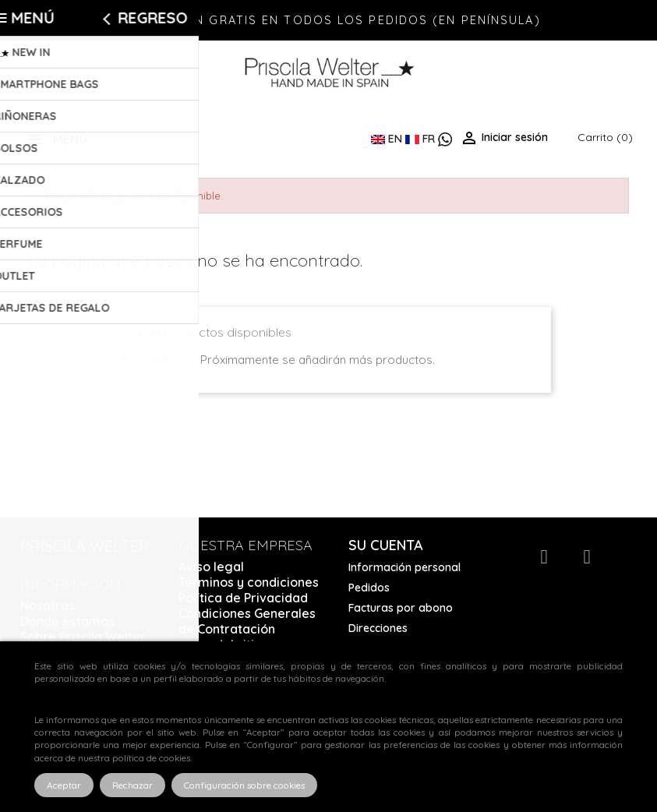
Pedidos (369, 588)
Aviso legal (211, 567)
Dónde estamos (67, 621)
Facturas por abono (401, 608)
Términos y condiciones (249, 582)
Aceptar (64, 785)
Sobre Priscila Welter (83, 637)
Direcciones (378, 628)
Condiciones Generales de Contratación (247, 621)
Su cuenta (386, 545)
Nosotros (48, 605)
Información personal (404, 567)
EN (388, 139)
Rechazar (132, 785)
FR (422, 139)
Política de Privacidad (243, 598)
